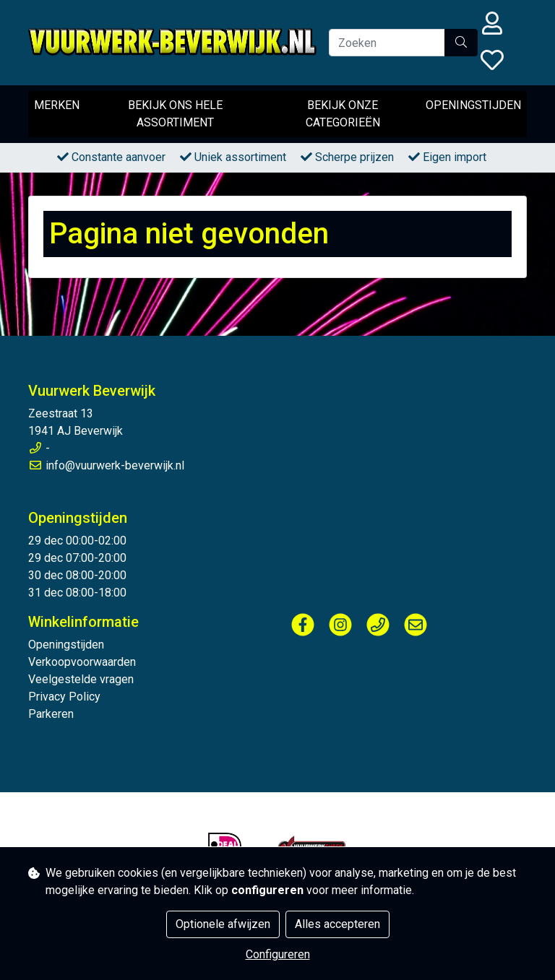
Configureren (278, 954)
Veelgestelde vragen (81, 679)
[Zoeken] (387, 43)
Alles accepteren (337, 924)
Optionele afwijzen (223, 924)
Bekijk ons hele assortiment (175, 114)
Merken (57, 105)
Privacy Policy (64, 697)
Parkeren (51, 714)
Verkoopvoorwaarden (82, 662)
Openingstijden (473, 105)
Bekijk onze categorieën (343, 114)
